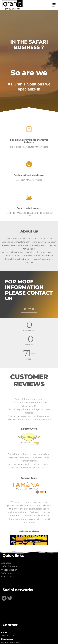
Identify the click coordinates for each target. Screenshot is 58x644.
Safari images (8, 573)
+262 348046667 (13, 642)
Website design (9, 570)
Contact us (7, 577)
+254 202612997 (12, 636)
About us (6, 563)
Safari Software (9, 566)
